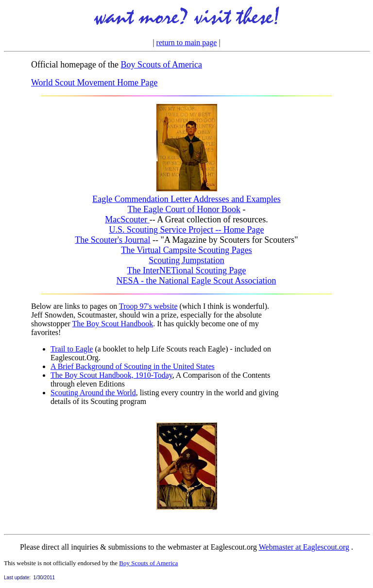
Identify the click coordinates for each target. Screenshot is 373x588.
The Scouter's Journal (112, 240)
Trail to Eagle (72, 349)
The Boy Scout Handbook (113, 324)
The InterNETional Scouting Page (187, 270)
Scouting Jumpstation (186, 260)
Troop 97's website (148, 306)
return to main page (187, 42)
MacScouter (127, 219)
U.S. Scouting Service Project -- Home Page (187, 230)
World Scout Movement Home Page (94, 83)
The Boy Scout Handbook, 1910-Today (111, 375)
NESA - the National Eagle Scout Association (196, 281)
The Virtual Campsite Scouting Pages (186, 250)
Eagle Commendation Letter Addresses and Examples (186, 199)
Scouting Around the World (93, 393)
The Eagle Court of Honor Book (184, 209)
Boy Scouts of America (161, 65)
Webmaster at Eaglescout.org (304, 547)
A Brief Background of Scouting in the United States (133, 366)
